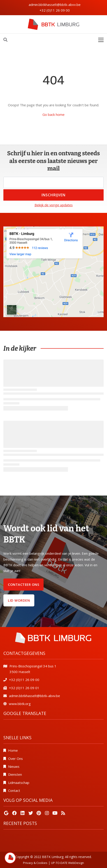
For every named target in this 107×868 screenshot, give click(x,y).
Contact (14, 790)
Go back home (53, 114)
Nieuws (14, 766)
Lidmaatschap (19, 783)
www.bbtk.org (20, 704)
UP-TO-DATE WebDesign (67, 863)
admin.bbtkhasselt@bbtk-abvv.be (55, 5)
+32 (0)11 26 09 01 (24, 688)
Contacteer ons (23, 584)
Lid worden (19, 600)
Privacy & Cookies (35, 863)
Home (13, 750)
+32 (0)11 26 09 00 (55, 10)
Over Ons (15, 759)
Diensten (15, 774)
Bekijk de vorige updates (54, 205)
